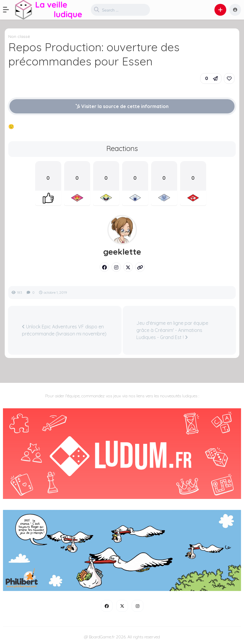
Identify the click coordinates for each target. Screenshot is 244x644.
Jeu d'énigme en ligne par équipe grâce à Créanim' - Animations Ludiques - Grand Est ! (172, 330)
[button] (9, 10)
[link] (229, 78)
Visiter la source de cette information (122, 106)
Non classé (19, 36)
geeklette (122, 252)
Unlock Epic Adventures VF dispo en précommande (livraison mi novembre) (64, 330)
